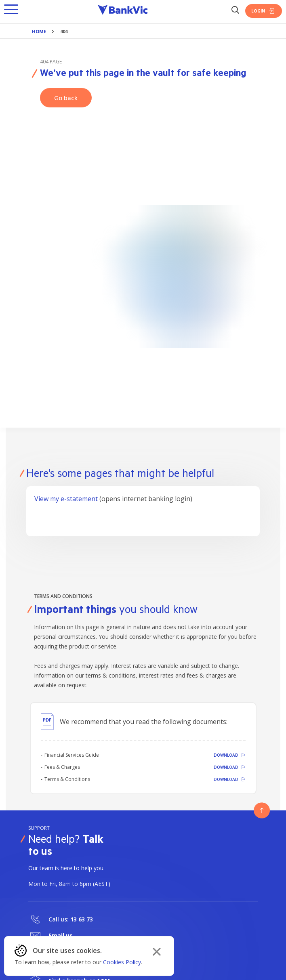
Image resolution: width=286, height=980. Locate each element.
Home (39, 31)
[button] (11, 11)
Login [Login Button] (264, 11)
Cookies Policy (122, 962)
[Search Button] (235, 11)
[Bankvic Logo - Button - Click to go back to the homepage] (123, 11)
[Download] (200, 755)
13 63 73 (82, 919)
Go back (66, 98)
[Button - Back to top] (262, 810)
